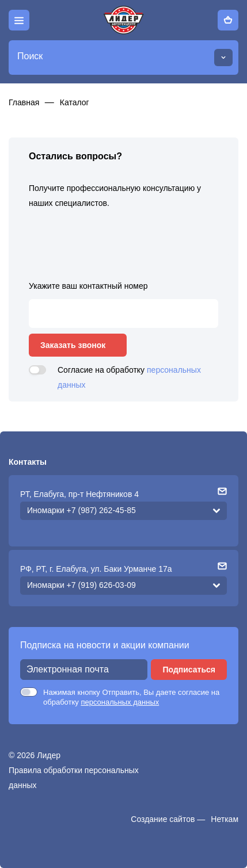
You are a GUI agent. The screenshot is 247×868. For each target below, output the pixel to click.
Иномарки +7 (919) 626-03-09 (81, 585)
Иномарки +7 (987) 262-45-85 (81, 510)
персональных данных (120, 702)
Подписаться (189, 670)
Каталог (75, 102)
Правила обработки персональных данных (74, 778)
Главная (24, 102)
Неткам (225, 819)
